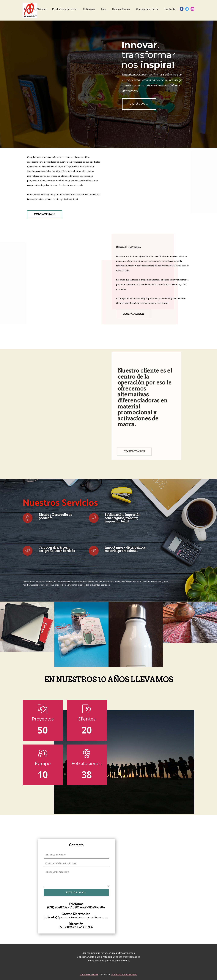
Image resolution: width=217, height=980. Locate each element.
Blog (104, 9)
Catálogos (89, 9)
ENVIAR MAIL (76, 892)
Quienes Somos (121, 9)
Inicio (27, 9)
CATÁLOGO (139, 104)
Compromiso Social (147, 9)
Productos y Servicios (65, 9)
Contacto (170, 9)
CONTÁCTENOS (45, 214)
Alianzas (41, 9)
